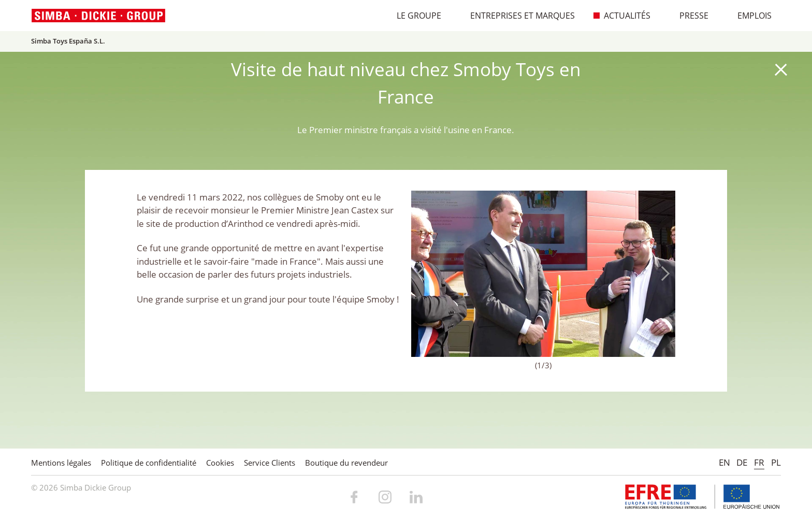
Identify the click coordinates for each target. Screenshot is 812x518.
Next (662, 274)
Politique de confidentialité (149, 463)
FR (759, 462)
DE (742, 462)
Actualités (622, 16)
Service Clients (270, 463)
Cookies (220, 463)
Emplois (749, 16)
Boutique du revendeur (346, 463)
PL (776, 462)
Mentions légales (61, 463)
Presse (688, 16)
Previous (424, 274)
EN (724, 462)
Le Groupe (414, 16)
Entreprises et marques (517, 16)
